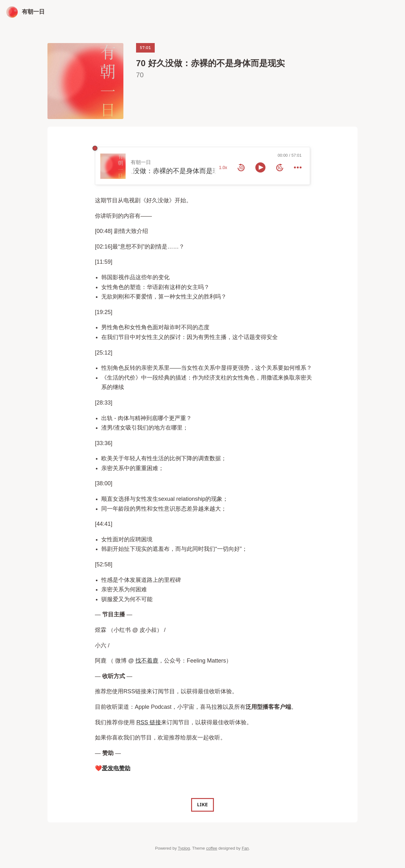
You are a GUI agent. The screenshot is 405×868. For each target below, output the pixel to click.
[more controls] (298, 167)
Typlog (184, 848)
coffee (212, 848)
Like (202, 805)
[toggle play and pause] (260, 167)
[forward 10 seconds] (280, 167)
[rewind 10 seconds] (241, 167)
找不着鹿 (147, 661)
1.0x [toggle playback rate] (223, 168)
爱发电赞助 (116, 768)
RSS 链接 (149, 722)
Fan (245, 848)
